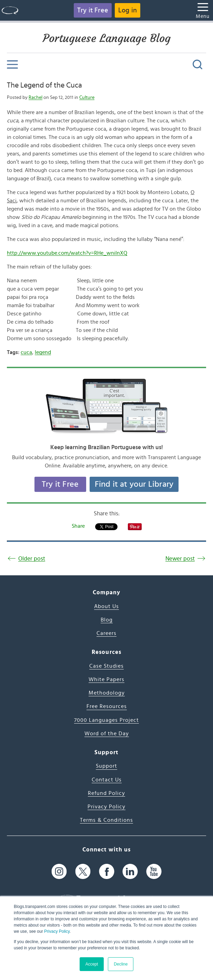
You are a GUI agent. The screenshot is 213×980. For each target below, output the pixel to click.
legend (43, 352)
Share (78, 526)
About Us (106, 606)
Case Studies (106, 666)
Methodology (107, 693)
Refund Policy (106, 793)
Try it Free (93, 10)
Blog (107, 620)
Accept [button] (92, 964)
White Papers (106, 679)
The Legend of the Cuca (44, 85)
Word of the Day (107, 734)
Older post (32, 559)
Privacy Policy (57, 931)
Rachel (35, 98)
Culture (87, 98)
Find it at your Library (134, 484)
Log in (128, 10)
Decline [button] (121, 964)
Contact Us (107, 780)
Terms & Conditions (106, 820)
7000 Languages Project (106, 720)
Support (106, 766)
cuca (26, 352)
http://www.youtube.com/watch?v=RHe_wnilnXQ (67, 253)
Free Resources (107, 706)
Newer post (180, 559)
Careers (106, 633)
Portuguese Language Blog (107, 38)
